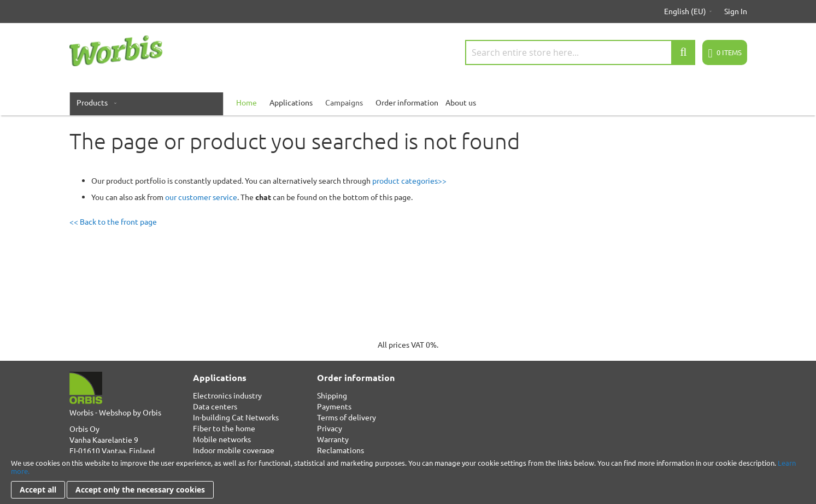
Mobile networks (222, 439)
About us (461, 102)
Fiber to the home (224, 428)
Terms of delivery (347, 417)
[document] (408, 479)
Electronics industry (227, 395)
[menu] (408, 102)
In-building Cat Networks (236, 417)
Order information (407, 102)
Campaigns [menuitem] (344, 102)
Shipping (332, 395)
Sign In (736, 11)
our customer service (201, 197)
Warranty (333, 439)
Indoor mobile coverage (234, 450)
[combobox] (580, 52)
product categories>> (409, 180)
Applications (291, 102)
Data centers (215, 406)
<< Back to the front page (113, 221)
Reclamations (341, 450)
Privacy (330, 428)
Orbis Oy (84, 429)
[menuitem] (94, 102)
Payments (334, 406)
